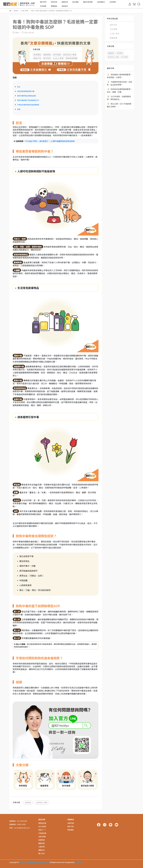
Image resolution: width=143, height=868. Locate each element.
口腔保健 (41, 847)
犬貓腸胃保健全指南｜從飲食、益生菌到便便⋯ (120, 83)
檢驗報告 (65, 6)
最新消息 (114, 25)
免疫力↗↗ (42, 830)
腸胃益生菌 (42, 823)
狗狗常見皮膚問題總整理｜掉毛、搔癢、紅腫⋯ (120, 90)
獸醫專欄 (114, 38)
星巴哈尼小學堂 (42, 802)
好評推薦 (114, 29)
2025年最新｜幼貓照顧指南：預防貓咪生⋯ (119, 98)
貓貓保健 (65, 2)
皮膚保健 (41, 840)
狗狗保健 (54, 2)
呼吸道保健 (42, 833)
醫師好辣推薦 (88, 2)
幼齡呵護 (71, 823)
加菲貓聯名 (101, 2)
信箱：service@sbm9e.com (20, 828)
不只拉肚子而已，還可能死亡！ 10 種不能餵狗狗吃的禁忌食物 (50, 141)
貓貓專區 (111, 53)
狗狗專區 (28, 802)
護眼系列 (41, 850)
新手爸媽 (124, 57)
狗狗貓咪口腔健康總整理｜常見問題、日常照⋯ (120, 76)
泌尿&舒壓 (42, 837)
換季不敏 (71, 826)
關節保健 (41, 843)
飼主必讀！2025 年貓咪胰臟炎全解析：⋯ (119, 105)
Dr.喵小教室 (115, 33)
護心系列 (41, 853)
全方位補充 (42, 826)
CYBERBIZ (78, 862)
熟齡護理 (71, 830)
